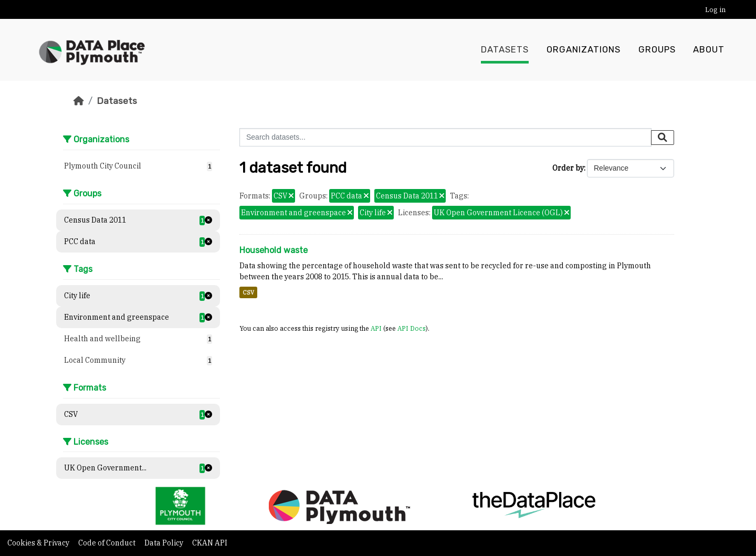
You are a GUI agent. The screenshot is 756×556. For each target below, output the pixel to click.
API (376, 328)
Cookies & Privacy (39, 543)
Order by (568, 168)
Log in (715, 10)
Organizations (584, 50)
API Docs (412, 328)
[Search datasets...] (445, 137)
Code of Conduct (108, 543)
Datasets (505, 50)
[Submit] (663, 138)
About (709, 50)
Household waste (274, 250)
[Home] (79, 101)
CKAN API (210, 543)
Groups (657, 50)
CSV (248, 292)
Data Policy (165, 543)
